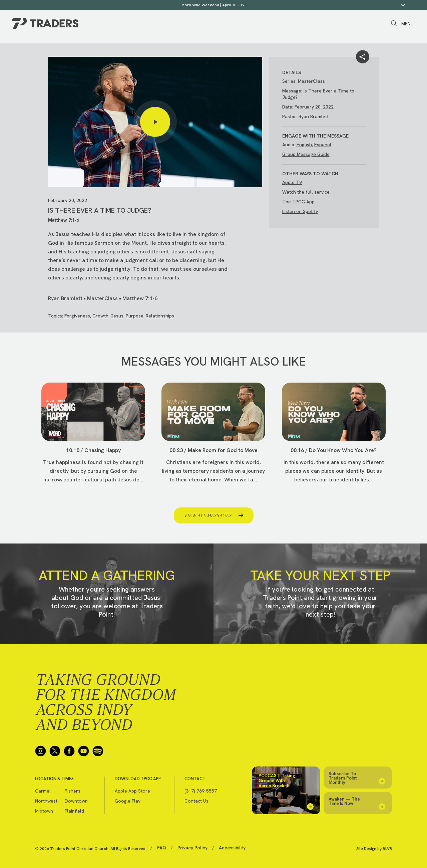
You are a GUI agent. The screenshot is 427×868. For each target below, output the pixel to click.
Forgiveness (77, 316)
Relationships (160, 316)
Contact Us (196, 801)
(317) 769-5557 (201, 791)
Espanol (323, 145)
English (304, 145)
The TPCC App (298, 202)
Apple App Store (132, 791)
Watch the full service (306, 192)
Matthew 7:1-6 (64, 220)
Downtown (76, 801)
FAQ (162, 848)
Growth (100, 316)
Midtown (44, 811)
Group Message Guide (306, 154)
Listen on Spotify (300, 211)
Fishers (73, 791)
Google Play (128, 801)
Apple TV (292, 182)
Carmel (43, 791)
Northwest (46, 801)
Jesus (117, 316)
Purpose (135, 316)
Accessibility (232, 848)
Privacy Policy (192, 848)
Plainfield (74, 811)
